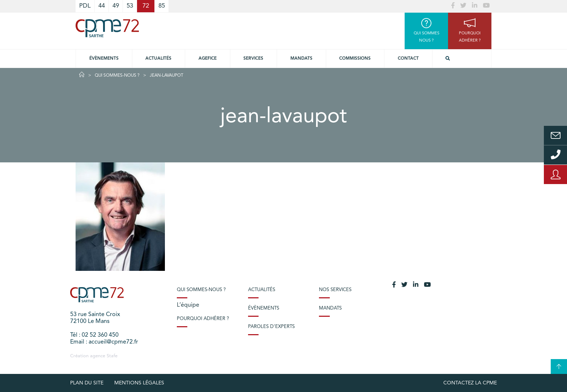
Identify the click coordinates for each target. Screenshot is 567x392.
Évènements (104, 59)
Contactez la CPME (470, 383)
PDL (85, 6)
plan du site (87, 383)
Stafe (112, 356)
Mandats (301, 59)
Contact (408, 59)
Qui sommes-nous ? (117, 76)
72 (146, 6)
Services (253, 59)
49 (116, 6)
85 (162, 6)
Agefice (208, 59)
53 (130, 6)
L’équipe (188, 305)
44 (102, 6)
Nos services (335, 290)
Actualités (158, 59)
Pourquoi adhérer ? (203, 319)
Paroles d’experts (271, 327)
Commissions (355, 59)
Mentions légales (139, 383)
